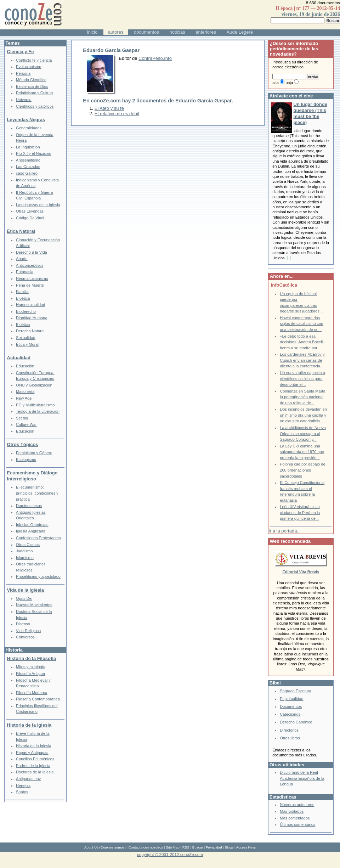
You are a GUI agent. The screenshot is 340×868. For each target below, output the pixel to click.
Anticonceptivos (30, 265)
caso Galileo (27, 173)
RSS (186, 847)
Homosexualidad (30, 305)
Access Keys (246, 847)
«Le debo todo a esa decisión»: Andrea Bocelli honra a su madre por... (302, 342)
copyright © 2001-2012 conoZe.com (170, 854)
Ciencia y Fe (21, 52)
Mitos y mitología (31, 667)
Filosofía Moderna (32, 693)
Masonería (25, 391)
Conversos (25, 637)
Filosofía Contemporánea (38, 699)
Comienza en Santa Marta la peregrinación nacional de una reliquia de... (302, 397)
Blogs (229, 847)
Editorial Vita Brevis (301, 572)
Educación (25, 366)
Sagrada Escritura (295, 691)
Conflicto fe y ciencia (34, 60)
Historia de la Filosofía (32, 658)
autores (116, 32)
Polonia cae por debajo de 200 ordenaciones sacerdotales (302, 470)
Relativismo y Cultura (34, 93)
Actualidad (19, 358)
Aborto (22, 259)
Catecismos (290, 714)
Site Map (172, 847)
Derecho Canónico (296, 722)
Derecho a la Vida (32, 252)
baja (289, 83)
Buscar (198, 847)
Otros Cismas (28, 545)
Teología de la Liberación (38, 411)
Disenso (23, 624)
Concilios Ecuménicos (35, 759)
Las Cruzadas (28, 167)
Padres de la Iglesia (33, 766)
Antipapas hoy (28, 779)
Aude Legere (240, 32)
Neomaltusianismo (32, 278)
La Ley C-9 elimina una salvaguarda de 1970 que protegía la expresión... (302, 452)
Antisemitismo (28, 160)
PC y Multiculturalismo (35, 405)
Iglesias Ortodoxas (32, 525)
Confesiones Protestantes (38, 538)
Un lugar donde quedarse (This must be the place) (310, 113)
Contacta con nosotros (146, 847)
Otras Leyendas (30, 211)
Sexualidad (26, 338)
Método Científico (31, 80)
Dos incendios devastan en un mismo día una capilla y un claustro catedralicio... (303, 415)
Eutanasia (25, 272)
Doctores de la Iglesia (35, 772)
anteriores (206, 32)
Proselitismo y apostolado (38, 576)
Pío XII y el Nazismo (33, 153)
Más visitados (292, 811)
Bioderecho (26, 311)
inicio (92, 32)
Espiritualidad (291, 699)
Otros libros (290, 738)
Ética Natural (21, 231)
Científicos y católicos (35, 106)
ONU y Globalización (34, 385)
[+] (289, 258)
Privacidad (214, 847)
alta (276, 83)
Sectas (22, 418)
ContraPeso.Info (155, 58)
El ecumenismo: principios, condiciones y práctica (37, 493)
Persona (23, 73)
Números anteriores (297, 805)
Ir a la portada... (285, 531)
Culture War (26, 424)
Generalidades (29, 128)
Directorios (289, 730)
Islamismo (25, 558)
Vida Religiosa (28, 631)
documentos (146, 32)
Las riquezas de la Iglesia (38, 205)
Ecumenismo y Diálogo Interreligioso (32, 476)
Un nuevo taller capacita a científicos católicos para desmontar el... (302, 379)
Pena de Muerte (30, 285)
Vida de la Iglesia (26, 590)
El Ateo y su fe (109, 108)
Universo (24, 100)
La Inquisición (28, 147)
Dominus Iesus (29, 506)
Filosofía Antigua (30, 673)
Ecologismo (26, 460)
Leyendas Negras (26, 120)
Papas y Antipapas (32, 753)
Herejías (23, 785)
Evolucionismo (29, 67)
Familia (22, 292)
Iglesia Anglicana (31, 531)
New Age (24, 398)
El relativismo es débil (117, 114)
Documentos (291, 706)
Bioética (23, 298)
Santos (22, 792)
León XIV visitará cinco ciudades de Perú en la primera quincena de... (300, 512)
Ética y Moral (27, 344)
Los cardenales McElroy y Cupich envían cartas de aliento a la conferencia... (302, 360)
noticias (177, 32)
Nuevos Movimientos (34, 605)
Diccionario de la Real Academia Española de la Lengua (302, 778)
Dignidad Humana (32, 318)
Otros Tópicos (23, 444)
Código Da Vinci (30, 218)
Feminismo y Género (34, 453)
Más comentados (295, 818)
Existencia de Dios (32, 86)
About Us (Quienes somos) (105, 847)
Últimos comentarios (297, 824)
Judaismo (24, 551)
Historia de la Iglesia (29, 725)
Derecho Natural (30, 331)
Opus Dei (24, 598)
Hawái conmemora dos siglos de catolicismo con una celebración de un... (301, 324)
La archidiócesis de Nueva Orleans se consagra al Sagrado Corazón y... (303, 433)
